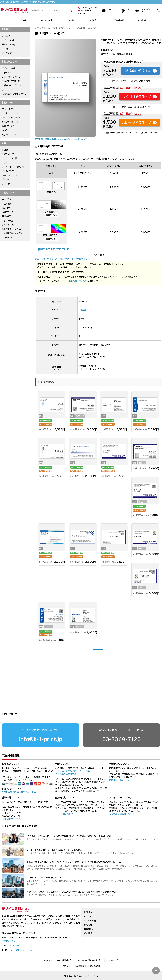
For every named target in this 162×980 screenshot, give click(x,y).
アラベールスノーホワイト (13, 167)
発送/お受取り (117, 20)
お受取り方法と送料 (78, 281)
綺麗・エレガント (9, 126)
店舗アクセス (8, 212)
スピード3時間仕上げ (140, 123)
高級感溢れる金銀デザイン (14, 94)
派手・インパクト (9, 135)
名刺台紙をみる (61, 259)
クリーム (5, 163)
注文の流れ (7, 199)
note (65, 954)
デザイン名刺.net (42, 28)
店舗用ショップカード (11, 85)
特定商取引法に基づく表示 (90, 949)
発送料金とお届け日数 (66, 763)
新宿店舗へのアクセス (119, 769)
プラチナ (6, 184)
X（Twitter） (78, 954)
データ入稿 (69, 20)
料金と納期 (7, 204)
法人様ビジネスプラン (12, 233)
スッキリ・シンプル (10, 113)
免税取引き (7, 238)
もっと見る (98, 648)
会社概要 (88, 900)
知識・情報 (141, 20)
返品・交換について (64, 802)
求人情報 (88, 922)
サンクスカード (8, 90)
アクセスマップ (9, 929)
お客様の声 (89, 917)
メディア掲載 (90, 909)
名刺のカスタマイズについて (53, 249)
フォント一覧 (8, 221)
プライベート (7, 73)
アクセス (88, 905)
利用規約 (48, 949)
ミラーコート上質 (9, 158)
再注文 (93, 20)
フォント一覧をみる (79, 259)
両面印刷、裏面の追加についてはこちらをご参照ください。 (62, 139)
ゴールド (6, 180)
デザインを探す (45, 20)
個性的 (5, 130)
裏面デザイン (51, 215)
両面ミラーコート (9, 175)
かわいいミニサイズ (11, 81)
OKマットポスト (9, 154)
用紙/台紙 (6, 216)
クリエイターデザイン (11, 77)
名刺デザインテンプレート (63, 28)
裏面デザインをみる (44, 259)
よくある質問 (8, 225)
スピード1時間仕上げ (140, 97)
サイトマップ (112, 949)
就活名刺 (81, 28)
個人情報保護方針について (122, 802)
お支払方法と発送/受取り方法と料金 (19, 780)
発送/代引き (8, 208)
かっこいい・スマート (11, 118)
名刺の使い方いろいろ (12, 229)
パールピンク (8, 171)
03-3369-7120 (121, 728)
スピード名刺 (21, 20)
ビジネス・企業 (8, 68)
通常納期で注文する (140, 71)
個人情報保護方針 (65, 949)
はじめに (6, 36)
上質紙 (5, 150)
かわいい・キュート (10, 122)
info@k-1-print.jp (41, 728)
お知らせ (88, 913)
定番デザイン (8, 109)
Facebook (94, 954)
